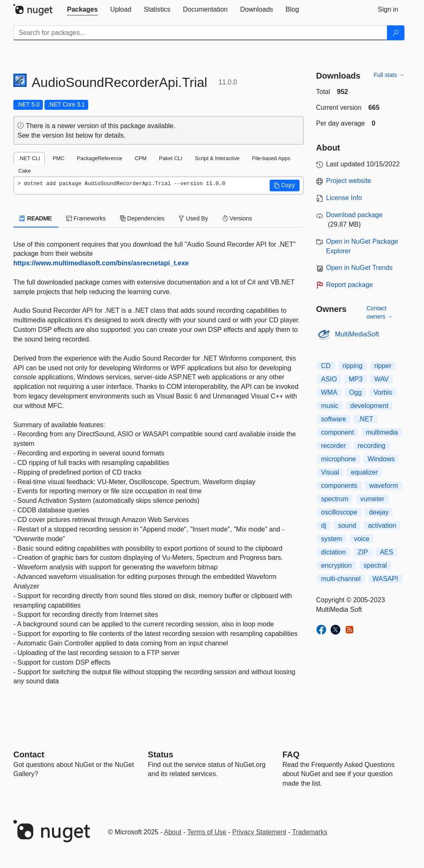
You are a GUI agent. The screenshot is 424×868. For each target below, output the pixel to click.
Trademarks (310, 832)
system (332, 539)
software (334, 419)
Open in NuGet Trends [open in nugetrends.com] (360, 268)
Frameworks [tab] (86, 218)
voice (362, 539)
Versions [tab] (237, 218)
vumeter (372, 499)
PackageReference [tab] (100, 158)
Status (160, 754)
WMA (329, 392)
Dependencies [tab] (142, 218)
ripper (383, 366)
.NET (365, 419)
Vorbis (383, 392)
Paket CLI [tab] (171, 158)
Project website (349, 181)
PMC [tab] (58, 158)
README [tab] (36, 218)
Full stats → (389, 75)
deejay (379, 512)
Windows (381, 459)
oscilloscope (339, 512)
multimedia (382, 432)
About (173, 832)
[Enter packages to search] (200, 33)
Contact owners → (380, 312)
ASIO (329, 379)
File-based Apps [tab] (271, 158)
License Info (344, 198)
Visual (330, 472)
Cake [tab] (25, 171)
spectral (375, 565)
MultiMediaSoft (357, 334)
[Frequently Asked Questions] (291, 754)
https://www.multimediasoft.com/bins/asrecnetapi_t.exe (101, 263)
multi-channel (341, 579)
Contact (29, 754)
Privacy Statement (259, 832)
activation (382, 525)
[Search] (396, 33)
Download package (355, 215)
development (369, 406)
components (339, 486)
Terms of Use (207, 832)
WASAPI (385, 579)
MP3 (356, 379)
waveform (383, 486)
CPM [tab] (141, 158)
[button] (285, 185)
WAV (382, 379)
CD (326, 366)
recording (372, 446)
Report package (350, 285)
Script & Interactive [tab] (217, 158)
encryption (337, 565)
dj (324, 525)
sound (347, 525)
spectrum (335, 499)
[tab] (82, 10)
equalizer (364, 472)
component (338, 432)
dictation (334, 552)
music (330, 406)
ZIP (363, 552)
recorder (334, 446)
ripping (352, 366)
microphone (339, 459)
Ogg (355, 392)
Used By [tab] (193, 218)
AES (387, 552)
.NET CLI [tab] (29, 158)
